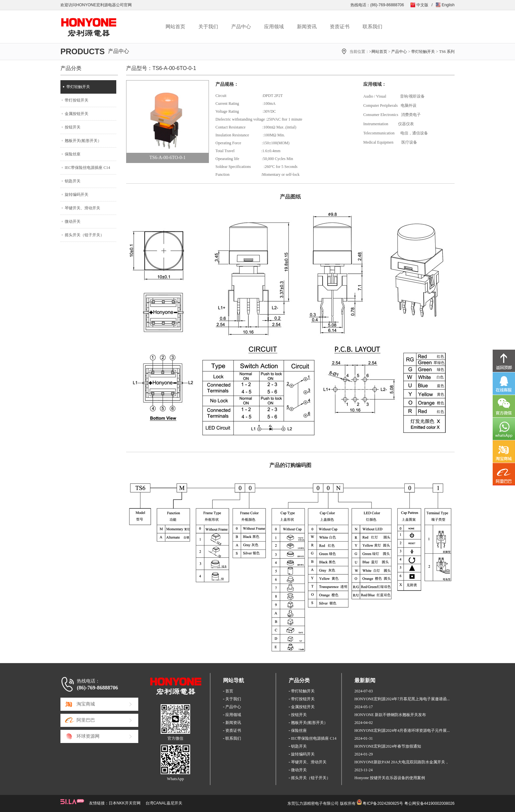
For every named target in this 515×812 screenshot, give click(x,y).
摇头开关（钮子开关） (84, 235)
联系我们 (372, 27)
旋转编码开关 (77, 195)
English (448, 5)
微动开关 (73, 221)
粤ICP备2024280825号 (383, 803)
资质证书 (340, 27)
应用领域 (274, 27)
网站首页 (175, 27)
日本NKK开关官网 (125, 803)
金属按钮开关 (77, 114)
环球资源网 (88, 736)
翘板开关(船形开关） (83, 141)
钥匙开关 (73, 181)
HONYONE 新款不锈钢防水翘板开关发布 (390, 715)
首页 (229, 691)
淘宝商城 (86, 704)
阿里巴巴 (86, 720)
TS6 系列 (447, 52)
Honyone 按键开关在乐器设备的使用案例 (390, 778)
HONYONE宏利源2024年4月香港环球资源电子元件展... (402, 731)
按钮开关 (73, 127)
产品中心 (241, 27)
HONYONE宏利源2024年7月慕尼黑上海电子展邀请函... (402, 699)
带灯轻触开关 (423, 52)
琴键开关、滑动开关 (82, 208)
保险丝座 (73, 154)
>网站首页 (378, 52)
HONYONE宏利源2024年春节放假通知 (388, 746)
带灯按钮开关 (77, 100)
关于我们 (208, 27)
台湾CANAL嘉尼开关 (164, 803)
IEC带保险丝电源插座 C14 (87, 168)
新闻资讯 (307, 27)
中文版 (422, 5)
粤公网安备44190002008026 (429, 803)
